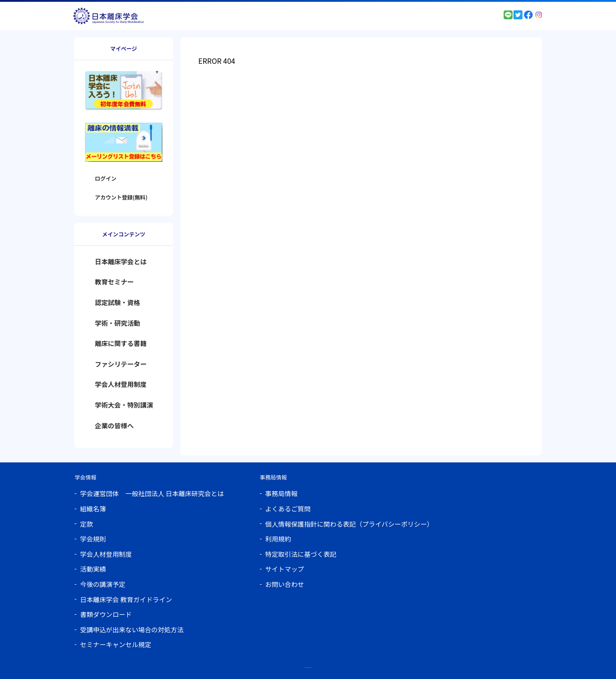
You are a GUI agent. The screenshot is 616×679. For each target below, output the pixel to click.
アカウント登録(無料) (121, 197)
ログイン (106, 178)
